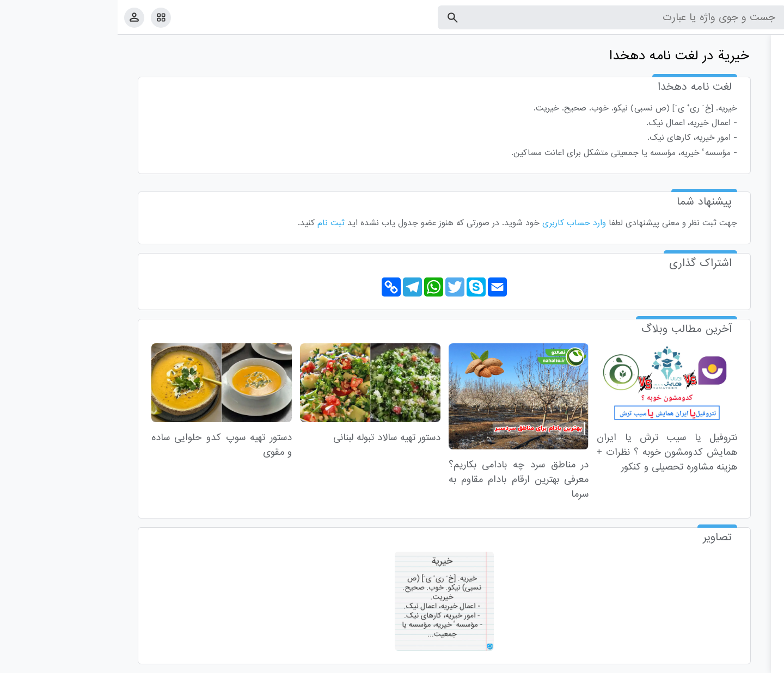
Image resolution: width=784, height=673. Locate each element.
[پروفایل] (17, 17)
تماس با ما (722, 662)
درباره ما (686, 662)
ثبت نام (213, 223)
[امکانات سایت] (43, 17)
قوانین (755, 662)
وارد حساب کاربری (457, 223)
